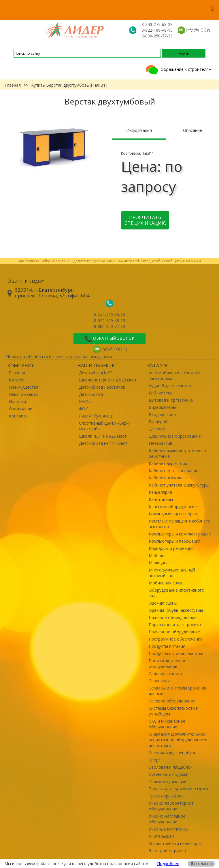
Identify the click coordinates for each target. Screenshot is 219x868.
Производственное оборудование (168, 663)
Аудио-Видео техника (170, 386)
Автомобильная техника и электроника (175, 376)
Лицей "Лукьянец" (96, 416)
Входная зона (162, 414)
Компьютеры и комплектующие (180, 534)
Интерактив (161, 443)
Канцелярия (160, 492)
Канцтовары (161, 499)
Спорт (155, 760)
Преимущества (24, 387)
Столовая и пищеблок (171, 767)
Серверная (159, 681)
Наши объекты (24, 394)
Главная (13, 85)
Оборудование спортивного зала (176, 593)
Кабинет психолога (168, 478)
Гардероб (158, 422)
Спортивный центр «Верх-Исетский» (104, 426)
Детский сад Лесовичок (102, 387)
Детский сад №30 (96, 373)
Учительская (161, 836)
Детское (157, 429)
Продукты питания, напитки (176, 653)
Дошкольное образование (175, 436)
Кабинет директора (168, 463)
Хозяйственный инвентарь (175, 843)
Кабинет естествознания (173, 471)
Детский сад (91, 394)
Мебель (156, 555)
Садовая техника (165, 674)
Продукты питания (167, 646)
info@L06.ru (199, 30)
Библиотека (161, 393)
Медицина (159, 563)
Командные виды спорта (173, 514)
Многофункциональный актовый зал (172, 573)
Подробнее (168, 864)
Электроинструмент (168, 851)
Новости (17, 401)
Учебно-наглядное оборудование (167, 819)
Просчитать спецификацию (146, 220)
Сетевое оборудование (172, 701)
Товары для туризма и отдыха (178, 789)
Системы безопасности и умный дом (173, 711)
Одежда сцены (163, 603)
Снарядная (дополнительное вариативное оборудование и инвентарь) (178, 740)
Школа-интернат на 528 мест (108, 380)
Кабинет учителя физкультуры (179, 485)
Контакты (19, 416)
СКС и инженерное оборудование (167, 724)
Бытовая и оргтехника (171, 400)
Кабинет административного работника (177, 453)
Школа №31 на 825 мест (103, 436)
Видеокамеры (162, 407)
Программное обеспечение (176, 639)
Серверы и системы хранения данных (178, 691)
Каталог (17, 380)
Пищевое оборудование (173, 617)
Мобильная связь (166, 583)
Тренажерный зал (166, 796)
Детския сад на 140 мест (103, 443)
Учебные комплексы (169, 829)
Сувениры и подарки (169, 774)
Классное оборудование (173, 507)
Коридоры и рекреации (171, 548)
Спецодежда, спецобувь (172, 753)
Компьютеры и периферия (175, 541)
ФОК (83, 409)
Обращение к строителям (178, 69)
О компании (21, 409)
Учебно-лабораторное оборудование (171, 806)
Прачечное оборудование (174, 632)
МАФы (85, 401)
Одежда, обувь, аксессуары (176, 610)
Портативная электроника (175, 625)
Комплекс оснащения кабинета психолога (180, 524)
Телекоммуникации (168, 781)
